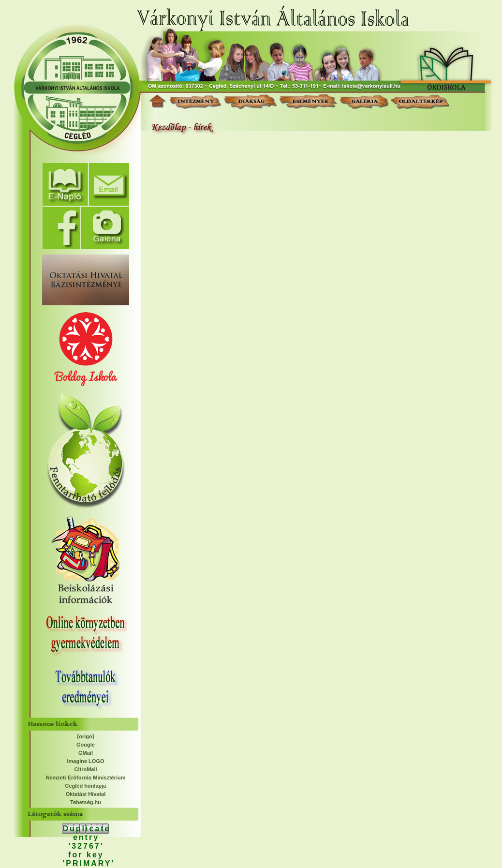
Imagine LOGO (85, 761)
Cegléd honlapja (86, 786)
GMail (86, 753)
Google (86, 745)
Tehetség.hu (86, 802)
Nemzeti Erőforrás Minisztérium (85, 778)
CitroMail (85, 769)
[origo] (86, 736)
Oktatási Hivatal (86, 794)
